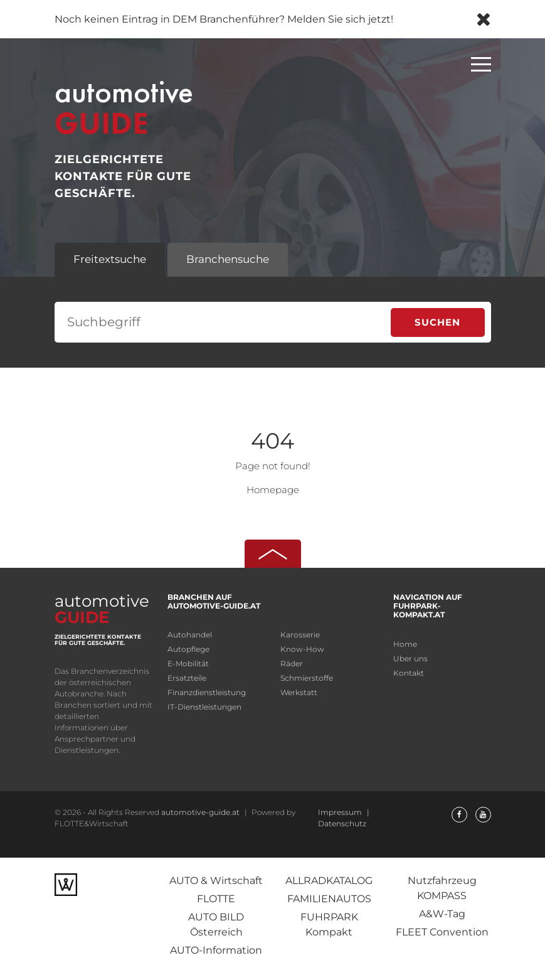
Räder (292, 663)
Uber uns (410, 658)
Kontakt (409, 673)
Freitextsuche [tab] (110, 259)
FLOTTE (216, 899)
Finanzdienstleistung (207, 692)
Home (405, 644)
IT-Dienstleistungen (204, 707)
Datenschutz (342, 823)
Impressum (341, 812)
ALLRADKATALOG (329, 881)
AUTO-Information (216, 950)
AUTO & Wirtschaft (216, 881)
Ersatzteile (187, 678)
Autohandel (190, 635)
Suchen (437, 322)
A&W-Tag (442, 914)
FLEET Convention (442, 932)
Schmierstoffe (307, 678)
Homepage (273, 490)
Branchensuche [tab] (228, 259)
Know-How (302, 649)
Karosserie (300, 635)
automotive (141, 105)
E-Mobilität (188, 663)
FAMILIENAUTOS (329, 899)
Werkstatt (299, 692)
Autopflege (188, 649)
